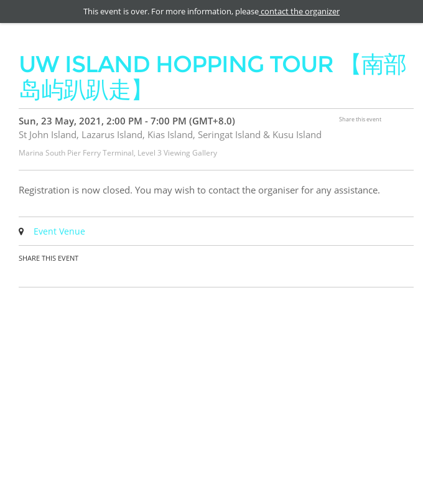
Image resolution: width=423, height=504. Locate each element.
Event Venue (59, 231)
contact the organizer (299, 11)
